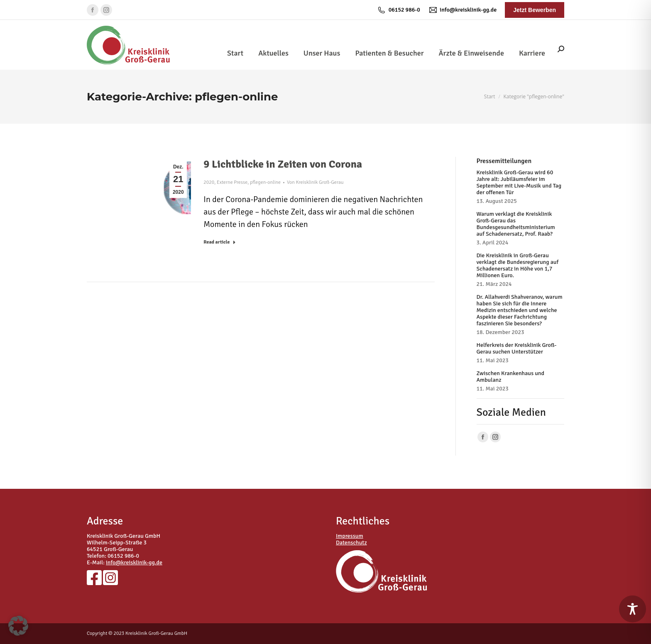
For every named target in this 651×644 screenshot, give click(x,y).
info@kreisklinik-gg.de (463, 10)
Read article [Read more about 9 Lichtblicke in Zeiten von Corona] (220, 242)
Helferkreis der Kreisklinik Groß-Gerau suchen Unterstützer (517, 349)
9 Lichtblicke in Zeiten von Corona (283, 164)
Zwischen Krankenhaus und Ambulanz (510, 377)
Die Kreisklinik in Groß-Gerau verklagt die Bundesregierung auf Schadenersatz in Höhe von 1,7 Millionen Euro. (518, 266)
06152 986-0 (399, 10)
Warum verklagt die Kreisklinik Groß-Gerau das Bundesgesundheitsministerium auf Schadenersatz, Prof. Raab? (516, 224)
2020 (209, 182)
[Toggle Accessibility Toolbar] (633, 609)
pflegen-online (265, 182)
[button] (18, 626)
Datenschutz (351, 543)
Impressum (350, 536)
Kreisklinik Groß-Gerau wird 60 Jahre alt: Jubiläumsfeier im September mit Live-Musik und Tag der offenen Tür (519, 183)
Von (315, 182)
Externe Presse (232, 182)
